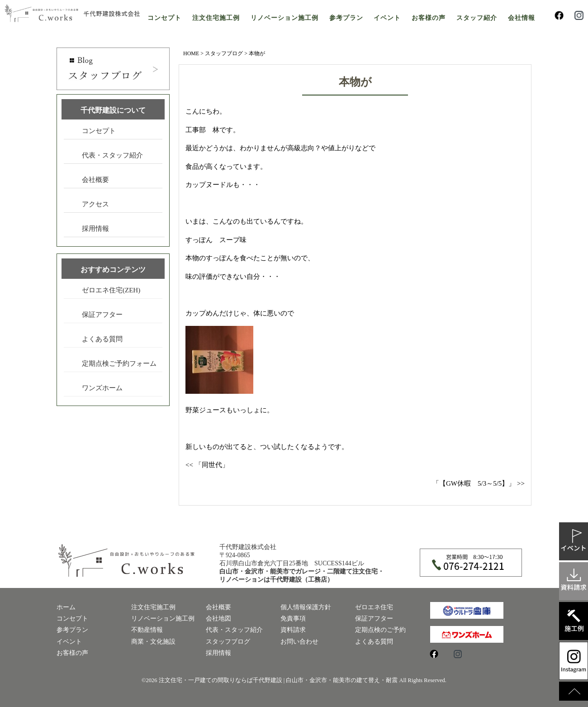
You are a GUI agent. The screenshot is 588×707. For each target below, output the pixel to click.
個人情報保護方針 (306, 607)
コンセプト (164, 18)
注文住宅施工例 (216, 18)
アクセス (95, 204)
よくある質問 (102, 339)
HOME (191, 53)
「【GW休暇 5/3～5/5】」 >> (479, 483)
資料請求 (293, 630)
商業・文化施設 (153, 642)
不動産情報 (147, 630)
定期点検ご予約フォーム (119, 363)
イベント (387, 18)
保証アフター (102, 315)
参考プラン (346, 18)
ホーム (66, 607)
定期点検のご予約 (380, 630)
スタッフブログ (224, 53)
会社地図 (218, 619)
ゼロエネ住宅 (374, 607)
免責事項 (293, 619)
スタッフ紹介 (477, 18)
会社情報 (522, 18)
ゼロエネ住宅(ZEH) (111, 290)
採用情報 (95, 229)
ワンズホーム (102, 388)
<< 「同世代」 (207, 465)
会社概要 (95, 180)
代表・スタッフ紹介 (112, 155)
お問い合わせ (299, 642)
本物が (355, 82)
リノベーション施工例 (285, 18)
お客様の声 (429, 18)
